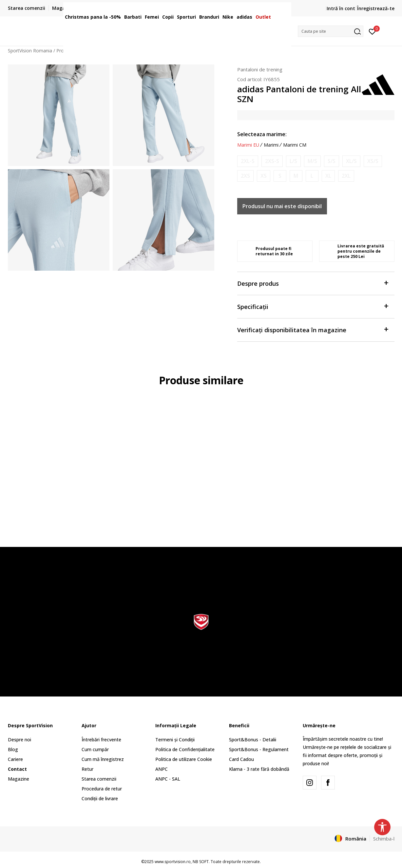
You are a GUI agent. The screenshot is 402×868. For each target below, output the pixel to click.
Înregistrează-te (376, 8)
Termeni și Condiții (175, 740)
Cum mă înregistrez (103, 759)
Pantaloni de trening (260, 69)
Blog (13, 749)
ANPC (162, 769)
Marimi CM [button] (295, 145)
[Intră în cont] (372, 31)
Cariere (15, 759)
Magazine (19, 779)
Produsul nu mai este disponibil (282, 206)
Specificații (313, 306)
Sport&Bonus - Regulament (259, 749)
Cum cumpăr (95, 749)
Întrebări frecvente (101, 740)
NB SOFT (201, 862)
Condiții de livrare (100, 798)
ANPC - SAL (168, 779)
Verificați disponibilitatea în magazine (313, 329)
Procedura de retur (102, 789)
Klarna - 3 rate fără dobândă (259, 769)
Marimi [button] (271, 145)
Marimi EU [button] (248, 145)
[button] (331, 31)
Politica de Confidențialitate (185, 749)
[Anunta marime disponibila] (248, 161)
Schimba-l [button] (384, 839)
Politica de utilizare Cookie (184, 759)
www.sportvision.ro (173, 862)
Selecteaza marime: (262, 134)
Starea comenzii (99, 779)
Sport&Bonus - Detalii (253, 740)
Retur (87, 769)
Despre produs (313, 283)
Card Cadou (241, 759)
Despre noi (19, 740)
